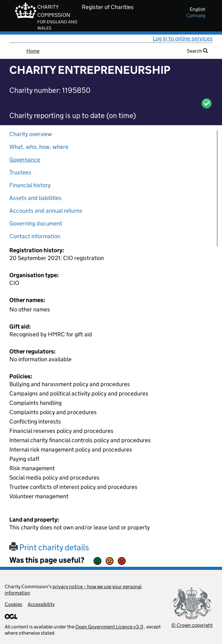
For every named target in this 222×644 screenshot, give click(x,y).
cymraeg (196, 15)
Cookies (13, 604)
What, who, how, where (39, 147)
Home (33, 51)
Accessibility (41, 604)
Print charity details (49, 547)
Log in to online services (183, 38)
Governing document (36, 223)
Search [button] (197, 51)
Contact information (35, 236)
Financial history (30, 185)
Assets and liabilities (35, 198)
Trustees (20, 172)
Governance (25, 160)
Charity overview (31, 134)
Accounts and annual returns (46, 211)
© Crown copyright (192, 625)
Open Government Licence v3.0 (109, 627)
